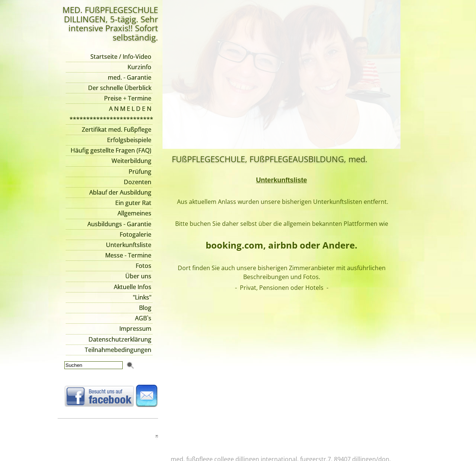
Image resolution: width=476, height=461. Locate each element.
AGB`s (143, 318)
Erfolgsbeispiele (129, 140)
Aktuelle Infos (133, 287)
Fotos (144, 266)
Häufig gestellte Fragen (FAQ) (111, 150)
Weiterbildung (131, 161)
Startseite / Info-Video (121, 57)
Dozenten (138, 182)
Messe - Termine (128, 255)
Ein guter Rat (133, 203)
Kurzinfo (139, 67)
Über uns (138, 276)
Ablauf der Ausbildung (120, 192)
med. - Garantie (130, 77)
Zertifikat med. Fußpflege (117, 129)
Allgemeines (134, 213)
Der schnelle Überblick (120, 88)
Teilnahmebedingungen (118, 350)
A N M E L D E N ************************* (111, 114)
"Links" (142, 297)
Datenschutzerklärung (120, 339)
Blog (145, 308)
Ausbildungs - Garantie (119, 224)
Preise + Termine (128, 98)
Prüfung (140, 172)
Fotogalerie (136, 234)
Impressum (135, 329)
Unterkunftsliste (129, 245)
